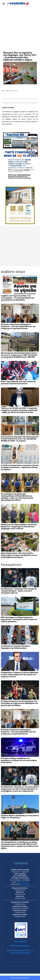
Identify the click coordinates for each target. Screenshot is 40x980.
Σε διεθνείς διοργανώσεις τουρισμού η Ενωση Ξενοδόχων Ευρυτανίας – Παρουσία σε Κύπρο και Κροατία (20, 467)
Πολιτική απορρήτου (20, 946)
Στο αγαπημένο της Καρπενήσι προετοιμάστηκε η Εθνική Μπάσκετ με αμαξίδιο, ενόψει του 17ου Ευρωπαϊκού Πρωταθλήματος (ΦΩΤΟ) (17, 497)
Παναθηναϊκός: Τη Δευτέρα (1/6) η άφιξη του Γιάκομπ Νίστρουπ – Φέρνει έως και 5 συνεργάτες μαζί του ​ (19, 591)
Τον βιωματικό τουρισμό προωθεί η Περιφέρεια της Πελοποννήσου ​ (16, 647)
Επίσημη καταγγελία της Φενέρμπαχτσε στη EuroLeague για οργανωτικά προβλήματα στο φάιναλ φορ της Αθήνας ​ (20, 703)
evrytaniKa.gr (25, 884)
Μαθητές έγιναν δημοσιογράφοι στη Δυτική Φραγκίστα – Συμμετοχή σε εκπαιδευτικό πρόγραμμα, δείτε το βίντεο (19, 527)
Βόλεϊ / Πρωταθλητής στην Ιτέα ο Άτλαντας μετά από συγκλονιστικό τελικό (18, 383)
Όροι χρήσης (20, 941)
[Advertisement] (20, 30)
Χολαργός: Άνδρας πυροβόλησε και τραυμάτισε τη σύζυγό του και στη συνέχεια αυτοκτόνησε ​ (19, 760)
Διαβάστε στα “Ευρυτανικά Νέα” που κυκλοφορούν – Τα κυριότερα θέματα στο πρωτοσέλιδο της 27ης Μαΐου (18, 298)
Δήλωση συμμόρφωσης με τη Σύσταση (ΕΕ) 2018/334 (20, 952)
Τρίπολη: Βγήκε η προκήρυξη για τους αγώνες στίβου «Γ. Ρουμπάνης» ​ (20, 817)
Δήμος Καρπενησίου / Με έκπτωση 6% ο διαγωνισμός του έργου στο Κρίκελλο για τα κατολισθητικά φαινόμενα (19, 555)
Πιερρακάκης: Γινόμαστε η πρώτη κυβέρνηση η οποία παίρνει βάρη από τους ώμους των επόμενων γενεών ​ (20, 675)
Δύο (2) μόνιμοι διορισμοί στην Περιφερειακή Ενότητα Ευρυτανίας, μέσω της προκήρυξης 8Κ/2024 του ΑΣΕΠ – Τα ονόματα (20, 439)
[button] (4, 4)
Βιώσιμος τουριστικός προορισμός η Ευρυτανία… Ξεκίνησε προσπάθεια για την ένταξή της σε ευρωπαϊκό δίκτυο (18, 326)
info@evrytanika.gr (22, 882)
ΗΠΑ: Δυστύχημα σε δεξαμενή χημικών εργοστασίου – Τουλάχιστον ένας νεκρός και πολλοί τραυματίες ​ (19, 619)
